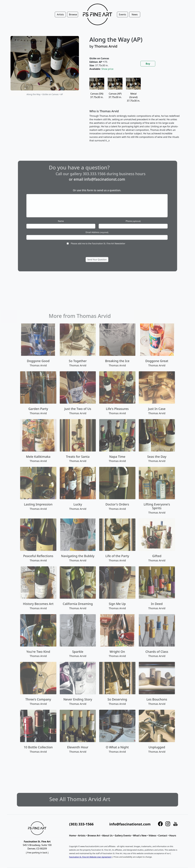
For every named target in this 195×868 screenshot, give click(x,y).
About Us (107, 836)
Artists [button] (60, 14)
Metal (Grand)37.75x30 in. (133, 93)
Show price (107, 69)
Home (73, 836)
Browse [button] (73, 14)
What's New (140, 836)
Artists (82, 836)
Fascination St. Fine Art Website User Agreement (90, 857)
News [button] (135, 14)
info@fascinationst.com (130, 824)
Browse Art (94, 836)
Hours (173, 836)
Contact (163, 836)
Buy (148, 64)
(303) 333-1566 (81, 824)
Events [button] (122, 14)
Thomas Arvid (106, 46)
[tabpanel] (135, 112)
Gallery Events (123, 836)
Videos (152, 836)
